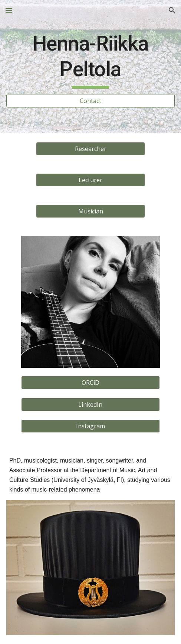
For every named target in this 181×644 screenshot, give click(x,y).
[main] (90, 60)
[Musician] (91, 211)
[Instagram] (90, 426)
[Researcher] (91, 149)
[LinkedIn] (90, 405)
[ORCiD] (90, 383)
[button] (9, 10)
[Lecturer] (91, 180)
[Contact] (90, 101)
